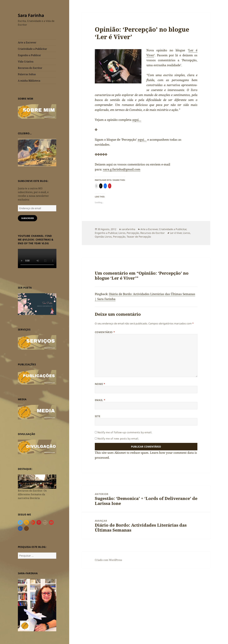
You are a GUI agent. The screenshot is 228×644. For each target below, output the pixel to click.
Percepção (133, 233)
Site (98, 416)
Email (100, 400)
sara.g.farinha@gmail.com (122, 169)
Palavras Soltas (27, 74)
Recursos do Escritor (30, 68)
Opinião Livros (103, 237)
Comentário (105, 332)
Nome (100, 384)
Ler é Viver (176, 233)
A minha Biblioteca (29, 81)
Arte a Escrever (27, 42)
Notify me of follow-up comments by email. (125, 432)
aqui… (137, 120)
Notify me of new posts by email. (118, 439)
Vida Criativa (26, 62)
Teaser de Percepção (139, 237)
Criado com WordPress (108, 560)
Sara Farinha (31, 15)
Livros (122, 233)
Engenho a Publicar (29, 55)
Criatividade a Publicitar (32, 49)
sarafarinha (128, 229)
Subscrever (28, 218)
